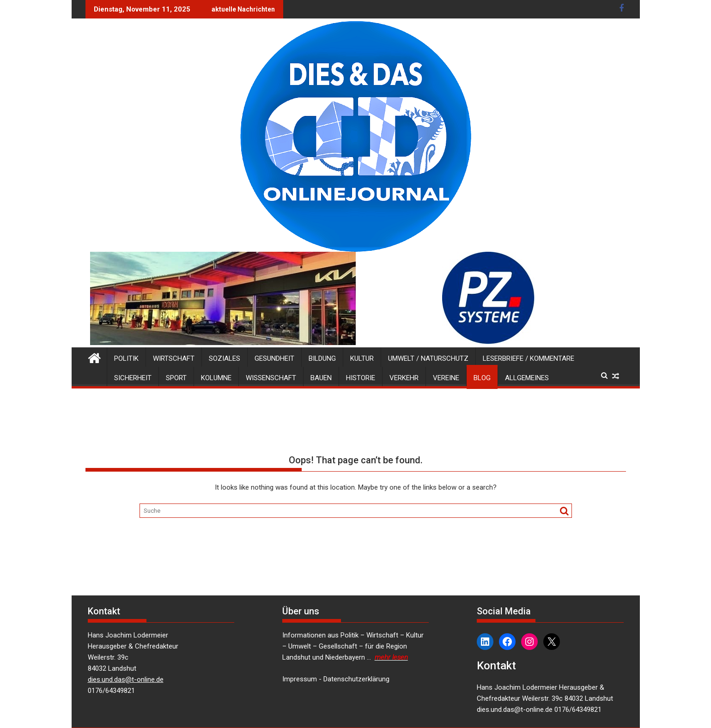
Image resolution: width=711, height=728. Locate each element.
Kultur (362, 358)
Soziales (225, 358)
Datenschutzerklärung (356, 679)
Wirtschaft (174, 358)
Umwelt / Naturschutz (428, 358)
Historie (361, 378)
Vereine (446, 378)
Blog (482, 378)
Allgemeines (527, 378)
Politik (126, 358)
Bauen (321, 378)
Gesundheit (274, 358)
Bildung (322, 358)
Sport (176, 378)
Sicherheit (133, 378)
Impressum (300, 679)
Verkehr (404, 378)
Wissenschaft (271, 378)
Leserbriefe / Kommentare (529, 358)
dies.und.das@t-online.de (126, 679)
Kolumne (216, 378)
